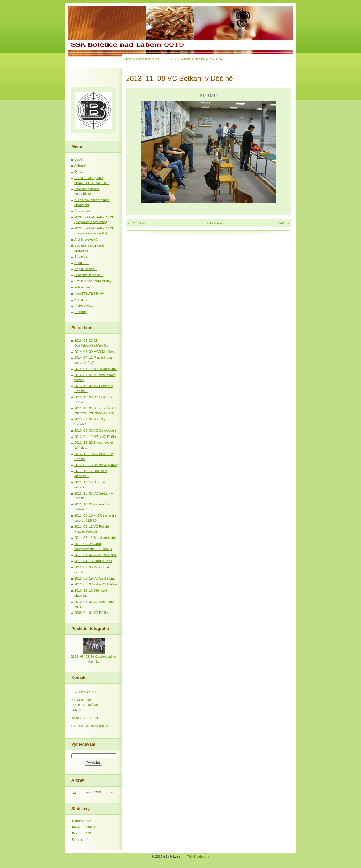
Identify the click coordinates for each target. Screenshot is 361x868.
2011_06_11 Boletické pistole (96, 538)
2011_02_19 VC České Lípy (95, 578)
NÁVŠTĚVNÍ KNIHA (89, 293)
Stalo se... (82, 263)
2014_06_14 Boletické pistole (96, 369)
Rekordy (81, 312)
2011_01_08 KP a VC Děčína (96, 584)
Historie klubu (84, 306)
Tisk (190, 856)
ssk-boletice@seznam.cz (90, 726)
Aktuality (81, 165)
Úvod (128, 59)
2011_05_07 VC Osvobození (96, 555)
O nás (79, 172)
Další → (284, 223)
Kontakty (81, 300)
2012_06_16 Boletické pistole (96, 465)
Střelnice (81, 257)
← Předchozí (137, 223)
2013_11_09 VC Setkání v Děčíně (180, 59)
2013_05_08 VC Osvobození (96, 430)
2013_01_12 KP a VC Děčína (96, 437)
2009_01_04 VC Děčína (92, 613)
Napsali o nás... (86, 269)
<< (74, 792)
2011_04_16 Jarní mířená (93, 561)
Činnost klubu (84, 211)
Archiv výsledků (86, 239)
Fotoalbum (144, 59)
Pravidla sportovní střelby (93, 281)
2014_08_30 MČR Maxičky (94, 352)
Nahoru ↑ (202, 856)
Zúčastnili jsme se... (89, 275)
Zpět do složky (212, 223)
